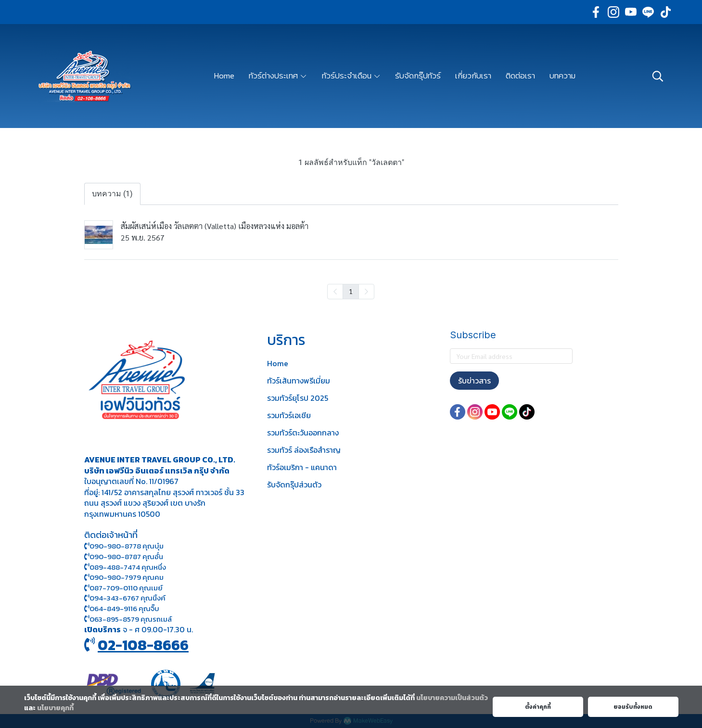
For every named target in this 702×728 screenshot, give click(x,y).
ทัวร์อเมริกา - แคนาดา (302, 467)
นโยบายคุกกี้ (55, 708)
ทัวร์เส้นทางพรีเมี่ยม (299, 381)
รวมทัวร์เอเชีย (289, 415)
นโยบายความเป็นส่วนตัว (452, 698)
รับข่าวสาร (474, 381)
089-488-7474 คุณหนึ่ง (125, 567)
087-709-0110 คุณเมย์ (126, 588)
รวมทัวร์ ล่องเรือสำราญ (304, 450)
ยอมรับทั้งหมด (633, 707)
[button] (658, 76)
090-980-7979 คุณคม (127, 577)
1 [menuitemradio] (351, 291)
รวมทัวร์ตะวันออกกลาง (303, 433)
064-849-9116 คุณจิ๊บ (122, 608)
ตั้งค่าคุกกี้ (538, 707)
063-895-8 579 (114, 619)
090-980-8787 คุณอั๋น (126, 556)
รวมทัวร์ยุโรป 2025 (298, 398)
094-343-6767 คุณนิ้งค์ (125, 598)
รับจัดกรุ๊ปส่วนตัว (294, 485)
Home (278, 363)
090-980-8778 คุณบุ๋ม (124, 546)
